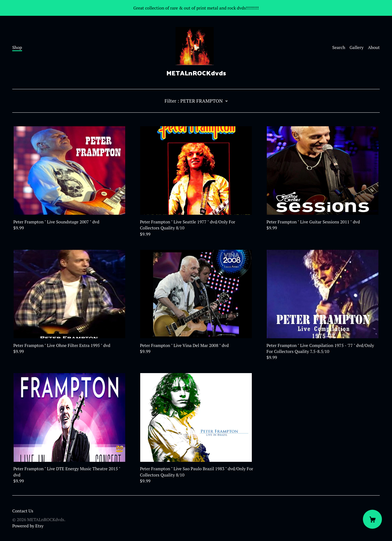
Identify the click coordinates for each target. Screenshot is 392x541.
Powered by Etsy (28, 526)
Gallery (356, 47)
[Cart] (372, 519)
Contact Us (23, 511)
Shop (17, 47)
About (374, 47)
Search (339, 47)
